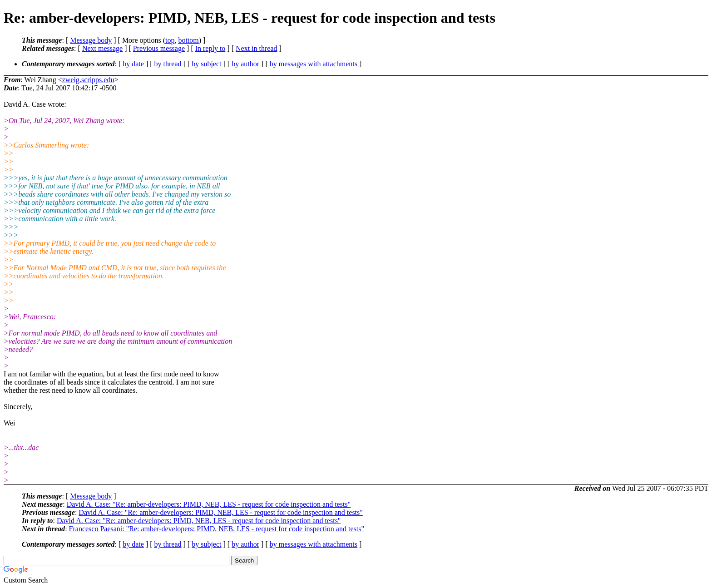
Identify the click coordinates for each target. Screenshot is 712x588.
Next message (102, 48)
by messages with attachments (314, 64)
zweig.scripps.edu (88, 80)
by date (133, 64)
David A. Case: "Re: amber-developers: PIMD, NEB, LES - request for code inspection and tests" (209, 504)
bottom (188, 40)
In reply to (210, 48)
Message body (91, 40)
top (170, 40)
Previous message (159, 48)
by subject (206, 64)
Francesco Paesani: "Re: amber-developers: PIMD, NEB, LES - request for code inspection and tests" (217, 529)
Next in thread (257, 48)
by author (245, 64)
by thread (168, 64)
